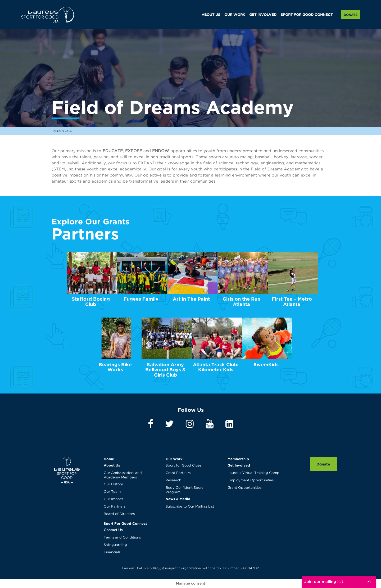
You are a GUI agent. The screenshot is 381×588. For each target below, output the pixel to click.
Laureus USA (48, 15)
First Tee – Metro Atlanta (292, 302)
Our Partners (115, 507)
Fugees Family (141, 299)
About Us (112, 465)
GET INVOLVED (263, 15)
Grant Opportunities (244, 488)
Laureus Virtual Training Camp (253, 473)
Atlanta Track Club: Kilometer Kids (216, 367)
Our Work (174, 459)
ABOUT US (211, 15)
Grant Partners (178, 473)
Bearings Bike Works (115, 367)
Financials (112, 552)
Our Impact (113, 499)
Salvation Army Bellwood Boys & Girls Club (165, 370)
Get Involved (239, 465)
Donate (351, 15)
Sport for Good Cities (183, 466)
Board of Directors (119, 514)
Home (109, 459)
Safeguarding (115, 545)
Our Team (112, 492)
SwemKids (266, 365)
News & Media (178, 499)
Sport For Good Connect (125, 523)
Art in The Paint (191, 299)
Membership (238, 459)
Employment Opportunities (251, 480)
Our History (113, 484)
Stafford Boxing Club (91, 302)
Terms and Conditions (122, 538)
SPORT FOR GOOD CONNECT (307, 15)
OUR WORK (235, 15)
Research (173, 480)
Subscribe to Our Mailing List (190, 507)
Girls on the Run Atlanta (241, 302)
